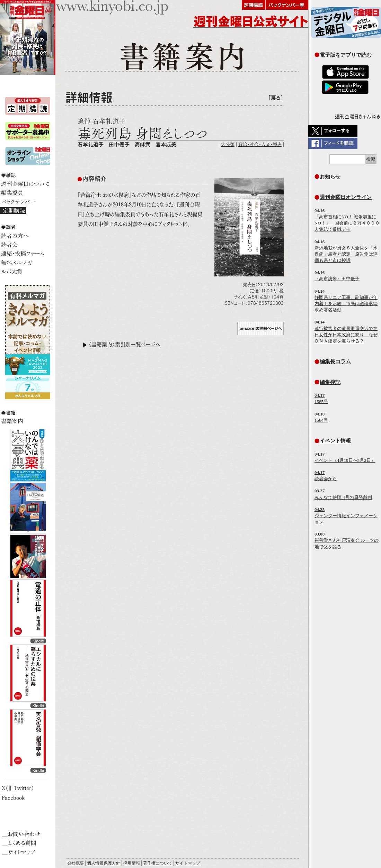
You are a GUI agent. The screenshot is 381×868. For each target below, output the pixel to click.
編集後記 (330, 382)
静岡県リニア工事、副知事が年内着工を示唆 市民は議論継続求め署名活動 (346, 304)
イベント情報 (335, 441)
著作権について (158, 863)
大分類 (228, 144)
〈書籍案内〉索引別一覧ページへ (125, 344)
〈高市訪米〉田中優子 (337, 279)
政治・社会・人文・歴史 (260, 144)
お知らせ (330, 177)
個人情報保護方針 (104, 863)
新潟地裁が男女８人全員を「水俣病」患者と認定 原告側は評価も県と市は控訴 (346, 254)
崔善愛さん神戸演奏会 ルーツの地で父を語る (347, 540)
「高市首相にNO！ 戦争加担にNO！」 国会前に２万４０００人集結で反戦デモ (347, 223)
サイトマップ (188, 863)
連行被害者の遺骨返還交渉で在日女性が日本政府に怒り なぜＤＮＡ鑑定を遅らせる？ (346, 335)
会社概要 (76, 863)
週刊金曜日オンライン (346, 197)
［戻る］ (276, 98)
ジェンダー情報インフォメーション (346, 516)
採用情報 (132, 863)
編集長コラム (335, 361)
